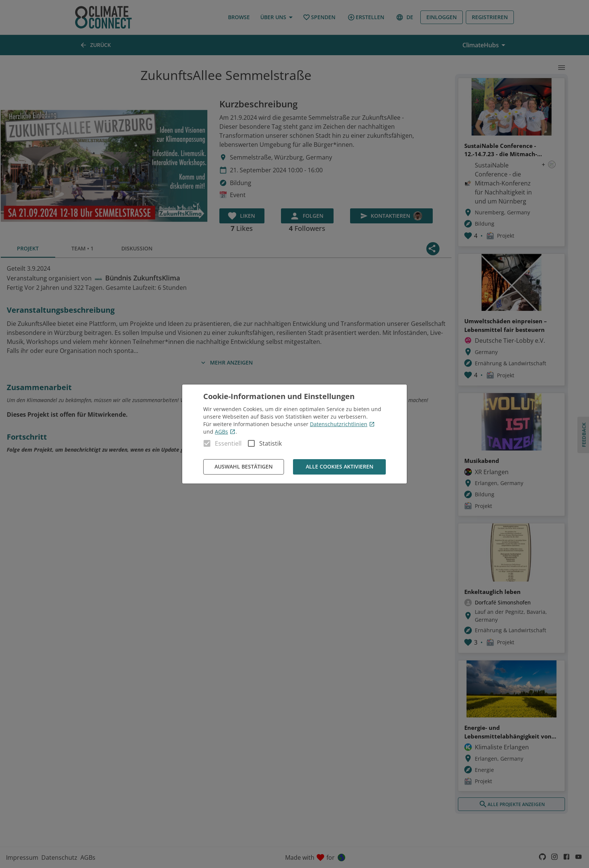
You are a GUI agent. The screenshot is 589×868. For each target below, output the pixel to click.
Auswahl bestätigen (244, 467)
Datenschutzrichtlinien (342, 424)
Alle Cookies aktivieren (339, 467)
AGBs (225, 432)
